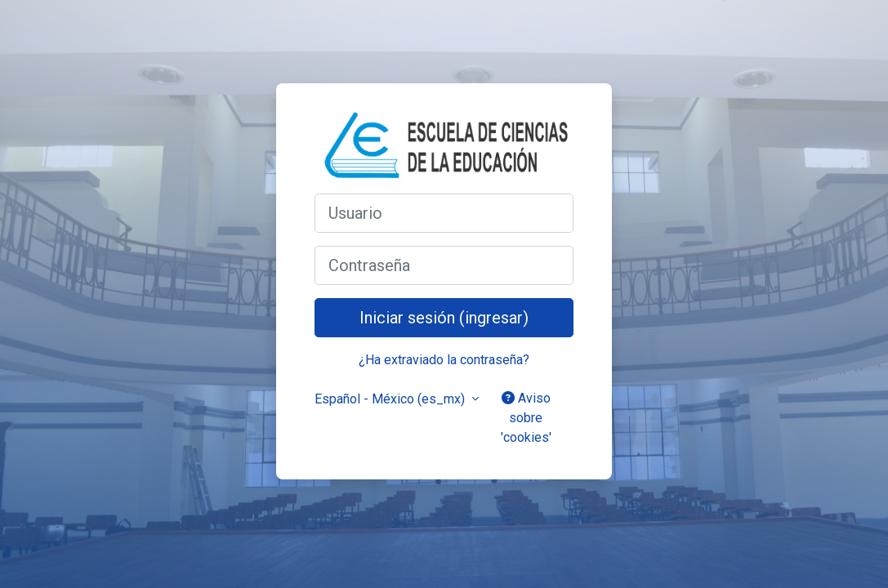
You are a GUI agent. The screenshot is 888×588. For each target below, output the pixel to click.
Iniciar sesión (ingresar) (444, 318)
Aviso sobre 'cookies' (526, 418)
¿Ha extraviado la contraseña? (444, 360)
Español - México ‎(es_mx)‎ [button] (391, 399)
